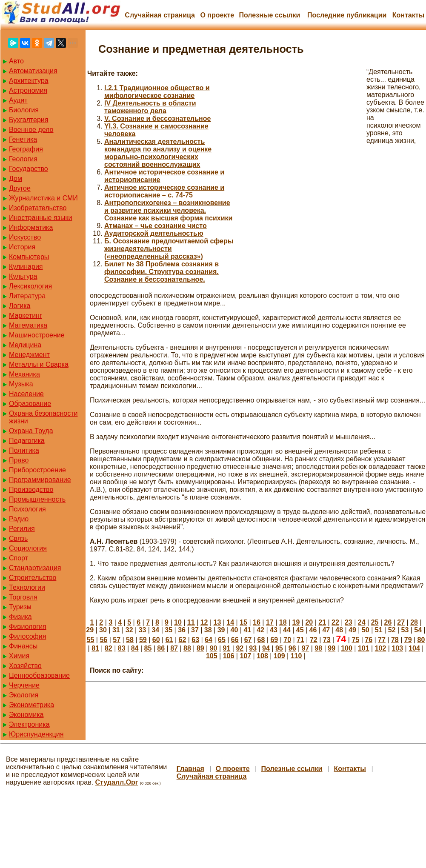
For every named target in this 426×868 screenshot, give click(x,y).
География (26, 149)
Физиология (28, 627)
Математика (28, 325)
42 (260, 630)
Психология (27, 509)
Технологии (27, 587)
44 (287, 630)
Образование (30, 404)
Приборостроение (37, 470)
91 (227, 648)
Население (26, 394)
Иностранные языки (40, 218)
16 (257, 622)
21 (322, 622)
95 (279, 648)
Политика (24, 450)
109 (279, 656)
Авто (16, 61)
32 (129, 630)
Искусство (25, 237)
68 (261, 640)
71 (300, 640)
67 (248, 640)
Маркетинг (26, 316)
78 (395, 640)
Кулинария (26, 267)
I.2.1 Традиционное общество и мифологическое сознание (157, 92)
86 (161, 648)
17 (270, 622)
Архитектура (29, 81)
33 (143, 630)
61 (169, 640)
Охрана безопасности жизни (43, 417)
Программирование (40, 480)
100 (347, 648)
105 (212, 656)
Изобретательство (38, 208)
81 (95, 648)
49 (352, 630)
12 (204, 622)
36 (182, 630)
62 (182, 640)
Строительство (33, 578)
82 (109, 648)
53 (405, 630)
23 (349, 622)
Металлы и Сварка (39, 364)
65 (222, 640)
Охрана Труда (31, 431)
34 (155, 630)
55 (91, 640)
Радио (19, 519)
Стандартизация (35, 568)
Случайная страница (160, 15)
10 (178, 622)
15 (243, 622)
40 (234, 630)
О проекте (217, 15)
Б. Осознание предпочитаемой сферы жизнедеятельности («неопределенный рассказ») (169, 249)
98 (318, 648)
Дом (16, 178)
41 (247, 630)
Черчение (24, 685)
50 (366, 630)
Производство (31, 490)
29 (90, 630)
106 (229, 656)
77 (382, 640)
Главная (190, 769)
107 (245, 656)
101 (364, 648)
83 (122, 648)
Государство (29, 169)
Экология (24, 695)
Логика (20, 306)
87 (174, 648)
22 (335, 622)
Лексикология (30, 286)
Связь (18, 538)
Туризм (20, 607)
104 (414, 648)
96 (292, 648)
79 (408, 640)
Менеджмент (29, 355)
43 (274, 630)
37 (195, 630)
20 (309, 622)
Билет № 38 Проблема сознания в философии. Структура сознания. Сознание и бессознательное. (162, 272)
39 (221, 630)
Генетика (23, 139)
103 (397, 648)
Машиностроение (37, 335)
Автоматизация (33, 71)
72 (314, 640)
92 (240, 648)
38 (208, 630)
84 (135, 648)
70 (287, 640)
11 (191, 622)
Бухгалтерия (29, 120)
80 (421, 640)
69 (274, 640)
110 (296, 656)
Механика (24, 374)
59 (143, 640)
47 (326, 630)
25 (375, 622)
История (22, 247)
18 (283, 622)
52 (392, 630)
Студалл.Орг (117, 782)
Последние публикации (347, 15)
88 (187, 648)
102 (381, 648)
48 (339, 630)
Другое (20, 188)
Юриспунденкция (36, 734)
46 (313, 630)
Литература (27, 296)
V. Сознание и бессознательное (157, 118)
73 (327, 640)
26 (388, 622)
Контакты (408, 15)
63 (195, 640)
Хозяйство (25, 666)
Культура (23, 276)
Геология (23, 159)
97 (306, 648)
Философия (27, 636)
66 (235, 640)
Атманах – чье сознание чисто (156, 226)
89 (200, 648)
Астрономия (28, 90)
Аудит (18, 100)
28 (414, 622)
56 (103, 640)
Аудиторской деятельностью (154, 233)
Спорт (19, 558)
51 (379, 630)
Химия (19, 656)
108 (262, 656)
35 (169, 630)
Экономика (26, 715)
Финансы (23, 646)
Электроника (29, 724)
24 (362, 622)
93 (253, 648)
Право (19, 460)
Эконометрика (31, 705)
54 (418, 630)
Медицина (25, 345)
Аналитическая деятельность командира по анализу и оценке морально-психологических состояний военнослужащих (158, 153)
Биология (24, 110)
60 (156, 640)
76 (369, 640)
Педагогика (27, 441)
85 (148, 648)
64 (209, 640)
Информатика (31, 227)
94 (266, 648)
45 (300, 630)
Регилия (22, 529)
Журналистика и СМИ (43, 198)
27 (401, 622)
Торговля (23, 597)
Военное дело (31, 130)
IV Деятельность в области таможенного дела (150, 107)
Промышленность (37, 499)
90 (214, 648)
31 (116, 630)
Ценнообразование (39, 675)
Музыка (21, 384)
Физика (20, 617)
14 (230, 622)
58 (130, 640)
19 (296, 622)
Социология (28, 548)
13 (217, 622)
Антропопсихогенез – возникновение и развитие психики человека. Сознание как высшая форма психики (168, 210)
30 (103, 630)
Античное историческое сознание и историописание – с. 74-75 (164, 191)
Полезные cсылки (269, 15)
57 (117, 640)
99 (332, 648)
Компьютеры (29, 257)
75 (355, 640)
